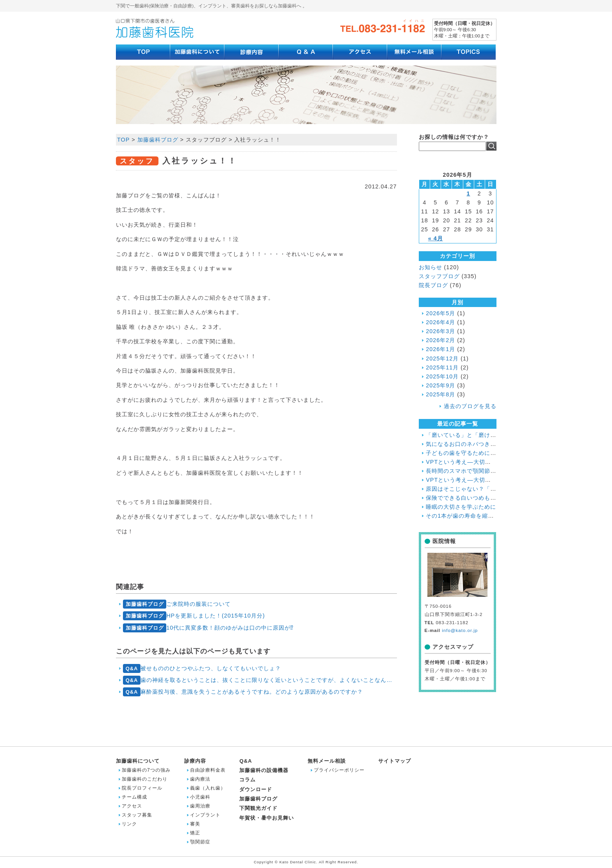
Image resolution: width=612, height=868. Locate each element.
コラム (247, 780)
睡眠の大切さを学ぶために (461, 507)
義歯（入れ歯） (208, 788)
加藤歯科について (138, 761)
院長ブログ (433, 285)
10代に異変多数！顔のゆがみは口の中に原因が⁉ (208, 628)
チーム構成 (134, 797)
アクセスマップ (453, 647)
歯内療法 (200, 779)
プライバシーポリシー (339, 770)
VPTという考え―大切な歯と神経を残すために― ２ (495, 462)
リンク (129, 824)
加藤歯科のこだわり (145, 779)
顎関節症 (200, 842)
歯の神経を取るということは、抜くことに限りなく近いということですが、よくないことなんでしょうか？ (260, 680)
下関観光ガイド (258, 808)
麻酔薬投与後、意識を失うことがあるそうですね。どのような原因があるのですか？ (243, 692)
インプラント (205, 815)
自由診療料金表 (208, 770)
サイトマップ (395, 761)
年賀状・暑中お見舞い (267, 818)
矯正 (195, 833)
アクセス (132, 806)
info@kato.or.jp (460, 630)
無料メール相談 (327, 761)
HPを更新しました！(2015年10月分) (194, 616)
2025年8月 (440, 394)
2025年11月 (442, 367)
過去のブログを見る (470, 406)
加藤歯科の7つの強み (146, 770)
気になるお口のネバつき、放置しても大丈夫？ (487, 444)
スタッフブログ (439, 276)
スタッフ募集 (137, 815)
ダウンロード (256, 789)
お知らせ (431, 267)
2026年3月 (440, 331)
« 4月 (436, 238)
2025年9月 (440, 385)
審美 (195, 824)
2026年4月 (440, 322)
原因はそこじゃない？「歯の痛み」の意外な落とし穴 (496, 489)
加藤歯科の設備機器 (264, 770)
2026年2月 (440, 340)
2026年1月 (440, 349)
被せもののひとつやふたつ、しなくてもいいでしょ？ (202, 668)
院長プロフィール (142, 788)
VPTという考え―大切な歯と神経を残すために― (491, 480)
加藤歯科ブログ (258, 799)
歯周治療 (200, 806)
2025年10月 (442, 376)
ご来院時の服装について (177, 604)
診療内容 (195, 761)
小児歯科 (200, 797)
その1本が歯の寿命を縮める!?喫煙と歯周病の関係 (492, 516)
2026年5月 (440, 313)
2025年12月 (442, 359)
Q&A (246, 761)
